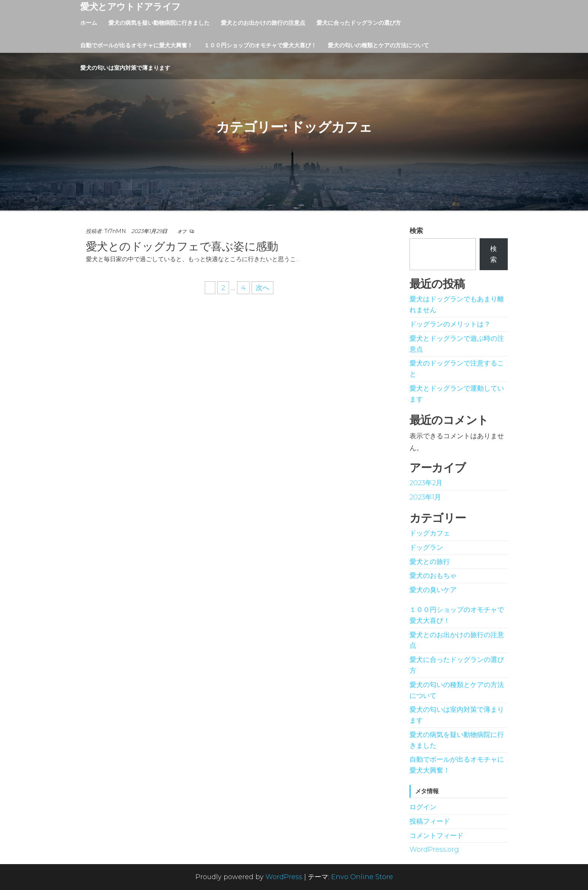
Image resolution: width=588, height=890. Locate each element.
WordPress (284, 877)
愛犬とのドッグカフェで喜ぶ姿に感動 (182, 246)
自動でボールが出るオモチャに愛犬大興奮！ (136, 45)
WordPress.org (434, 849)
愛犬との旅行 (430, 562)
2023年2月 (426, 483)
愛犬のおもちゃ (433, 576)
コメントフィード (436, 836)
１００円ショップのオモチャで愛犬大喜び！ (260, 45)
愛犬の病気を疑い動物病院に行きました (159, 23)
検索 (416, 231)
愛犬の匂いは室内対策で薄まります (125, 68)
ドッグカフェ (430, 533)
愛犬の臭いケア (433, 590)
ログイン (423, 807)
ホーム (89, 23)
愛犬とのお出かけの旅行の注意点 (263, 23)
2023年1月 (425, 497)
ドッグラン (426, 547)
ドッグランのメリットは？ (450, 324)
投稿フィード (430, 821)
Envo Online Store (362, 877)
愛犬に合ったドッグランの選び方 (359, 23)
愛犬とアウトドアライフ (130, 7)
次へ (262, 288)
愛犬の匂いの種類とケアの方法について (378, 45)
